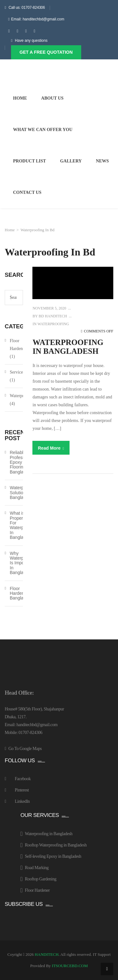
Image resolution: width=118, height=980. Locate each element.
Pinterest (22, 790)
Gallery (71, 161)
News (102, 161)
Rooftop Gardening (41, 879)
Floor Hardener (18, 345)
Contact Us (27, 192)
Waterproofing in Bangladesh (49, 834)
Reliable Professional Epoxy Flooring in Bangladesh (22, 462)
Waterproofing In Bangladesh (68, 347)
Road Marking (37, 868)
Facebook (23, 779)
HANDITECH (47, 954)
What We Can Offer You (43, 130)
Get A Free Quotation (46, 52)
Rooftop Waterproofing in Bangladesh (56, 845)
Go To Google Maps (25, 749)
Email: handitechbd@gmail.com (38, 19)
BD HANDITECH (52, 316)
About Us (52, 98)
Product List (30, 161)
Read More (51, 448)
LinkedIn (22, 801)
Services (17, 372)
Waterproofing (53, 324)
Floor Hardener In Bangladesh (21, 594)
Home (20, 98)
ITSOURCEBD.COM (70, 966)
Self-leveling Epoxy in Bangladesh (53, 856)
